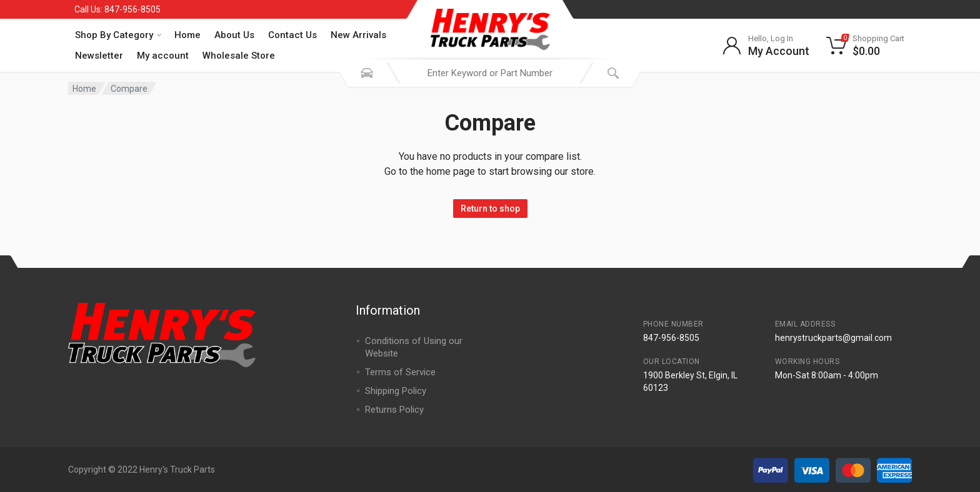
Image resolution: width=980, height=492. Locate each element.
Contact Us (292, 35)
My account (163, 56)
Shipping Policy (396, 391)
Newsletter (99, 56)
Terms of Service (400, 372)
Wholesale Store (239, 56)
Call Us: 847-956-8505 (117, 9)
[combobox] (490, 73)
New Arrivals (358, 35)
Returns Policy (394, 410)
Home (187, 35)
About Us (234, 35)
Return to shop (490, 209)
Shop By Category (118, 35)
